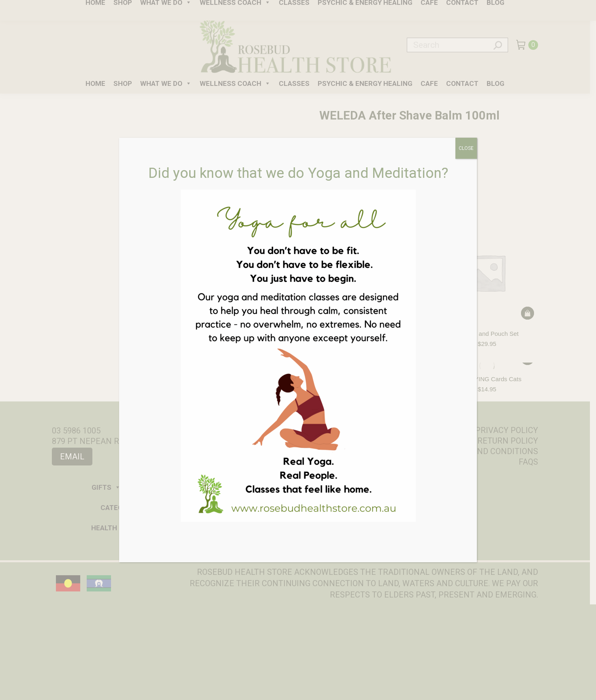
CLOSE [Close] (466, 148)
